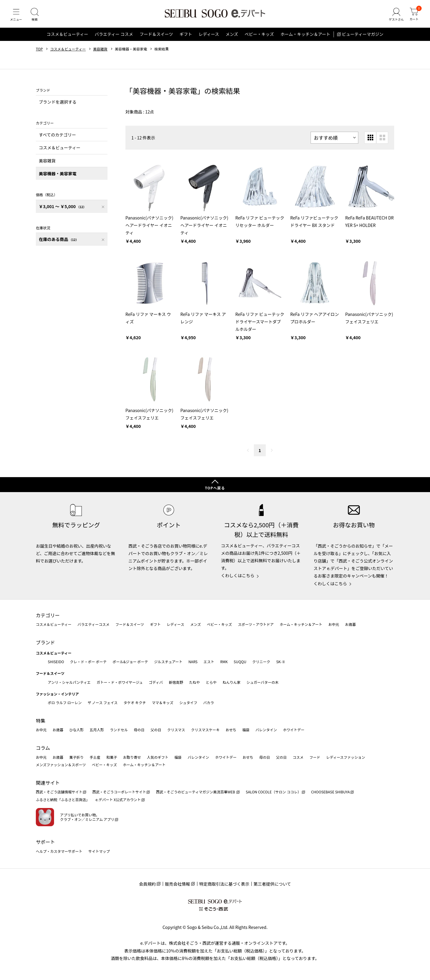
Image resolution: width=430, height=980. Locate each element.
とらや (211, 682)
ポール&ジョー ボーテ (130, 662)
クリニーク (261, 662)
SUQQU (240, 662)
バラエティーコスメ (93, 625)
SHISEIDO (56, 662)
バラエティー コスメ (114, 37)
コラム (43, 748)
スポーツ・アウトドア (256, 625)
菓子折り (76, 757)
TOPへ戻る (215, 488)
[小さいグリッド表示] (370, 140)
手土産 (95, 757)
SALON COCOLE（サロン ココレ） (273, 792)
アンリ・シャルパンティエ (69, 682)
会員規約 (147, 884)
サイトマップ (99, 851)
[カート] (414, 16)
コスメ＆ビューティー (67, 37)
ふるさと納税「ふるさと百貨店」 (63, 799)
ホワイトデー (294, 730)
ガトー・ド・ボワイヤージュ (120, 682)
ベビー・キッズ (259, 37)
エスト (209, 662)
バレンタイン (266, 730)
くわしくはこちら (238, 576)
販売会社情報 (177, 884)
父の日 (156, 730)
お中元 (334, 625)
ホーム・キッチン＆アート (305, 37)
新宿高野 (176, 682)
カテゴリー (48, 615)
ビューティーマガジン (363, 37)
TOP (39, 52)
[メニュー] (16, 16)
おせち (231, 730)
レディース (209, 37)
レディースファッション (346, 757)
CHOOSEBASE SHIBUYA (331, 792)
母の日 (139, 730)
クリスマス (176, 730)
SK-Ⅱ (281, 662)
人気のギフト (158, 757)
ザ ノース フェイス (102, 703)
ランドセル (119, 730)
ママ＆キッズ (163, 703)
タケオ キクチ (135, 703)
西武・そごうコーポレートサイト (119, 792)
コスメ (298, 757)
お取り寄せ (132, 757)
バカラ (209, 703)
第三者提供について (272, 884)
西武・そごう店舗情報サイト (59, 792)
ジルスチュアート (168, 662)
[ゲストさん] (395, 16)
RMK (224, 662)
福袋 (246, 730)
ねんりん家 (231, 682)
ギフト (186, 37)
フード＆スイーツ (156, 37)
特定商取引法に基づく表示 (224, 884)
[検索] (36, 16)
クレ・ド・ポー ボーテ (88, 662)
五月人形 (97, 730)
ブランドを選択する (58, 105)
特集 (41, 721)
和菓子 (112, 757)
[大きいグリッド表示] (382, 140)
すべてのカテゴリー (57, 137)
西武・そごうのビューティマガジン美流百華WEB (196, 792)
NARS (193, 662)
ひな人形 (76, 730)
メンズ (232, 37)
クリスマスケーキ (205, 730)
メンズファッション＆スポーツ (61, 765)
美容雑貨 (100, 52)
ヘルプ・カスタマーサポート (59, 851)
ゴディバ (156, 682)
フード (315, 757)
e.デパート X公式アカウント (118, 799)
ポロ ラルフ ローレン (65, 703)
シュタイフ (188, 703)
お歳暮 (350, 625)
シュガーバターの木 (262, 682)
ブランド (45, 642)
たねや (194, 682)
